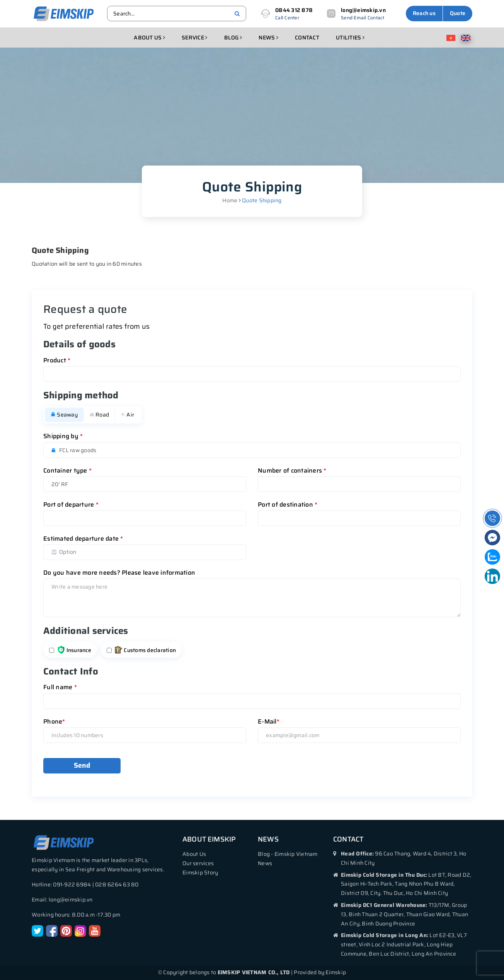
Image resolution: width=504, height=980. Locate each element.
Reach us (424, 13)
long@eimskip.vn (363, 10)
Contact (307, 38)
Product (57, 360)
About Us (194, 854)
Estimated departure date (83, 539)
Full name (60, 687)
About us (149, 38)
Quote (458, 13)
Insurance (74, 650)
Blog (233, 38)
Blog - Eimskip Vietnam (288, 854)
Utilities (350, 38)
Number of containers (292, 470)
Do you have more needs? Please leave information (119, 573)
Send (82, 765)
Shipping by (63, 436)
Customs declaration (145, 650)
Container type (67, 470)
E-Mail (269, 721)
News (268, 38)
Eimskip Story (200, 872)
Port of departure (71, 505)
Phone (54, 721)
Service (194, 38)
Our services (198, 863)
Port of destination (288, 505)
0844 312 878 (294, 10)
